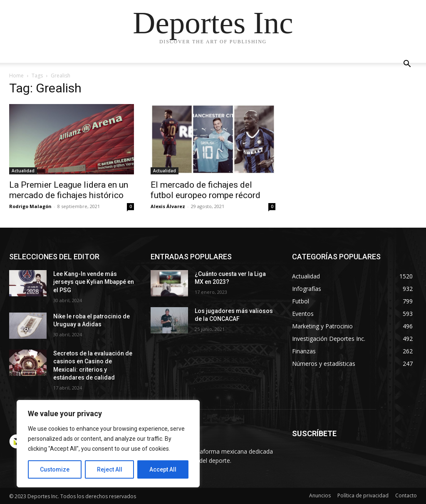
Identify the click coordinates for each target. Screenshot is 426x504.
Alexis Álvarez (168, 206)
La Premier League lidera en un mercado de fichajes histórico (69, 190)
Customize (55, 469)
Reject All (110, 469)
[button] (407, 65)
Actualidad (23, 171)
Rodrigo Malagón (30, 206)
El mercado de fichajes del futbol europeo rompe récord (206, 190)
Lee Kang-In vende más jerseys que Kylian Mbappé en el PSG (94, 282)
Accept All (163, 469)
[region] (108, 444)
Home (16, 76)
